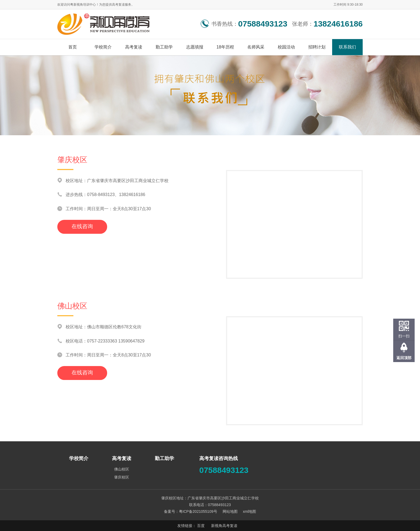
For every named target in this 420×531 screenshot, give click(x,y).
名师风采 (256, 47)
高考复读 (134, 47)
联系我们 (347, 47)
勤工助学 (164, 47)
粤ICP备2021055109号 (198, 511)
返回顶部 (404, 358)
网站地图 (230, 511)
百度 (201, 526)
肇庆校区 (122, 477)
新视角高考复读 (224, 526)
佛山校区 (122, 469)
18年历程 (225, 47)
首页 (73, 47)
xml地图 (250, 511)
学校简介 (103, 47)
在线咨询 (82, 226)
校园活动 (286, 47)
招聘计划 (317, 47)
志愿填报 (195, 47)
